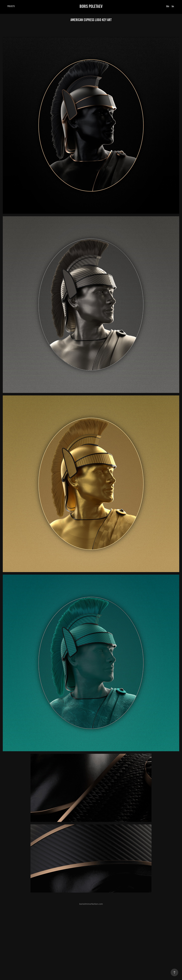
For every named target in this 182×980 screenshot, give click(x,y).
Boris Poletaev (91, 6)
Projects (11, 6)
